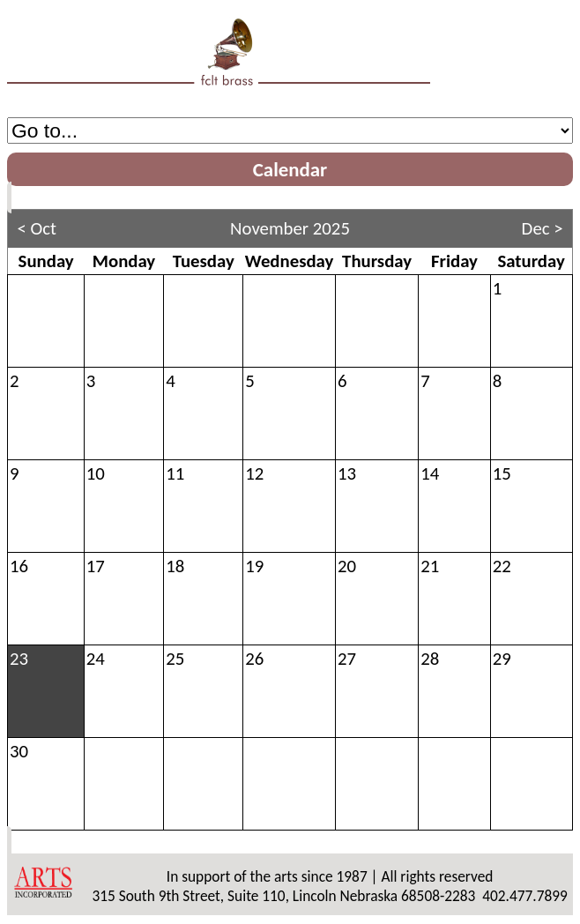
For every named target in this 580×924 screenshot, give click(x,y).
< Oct (37, 228)
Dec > (543, 228)
